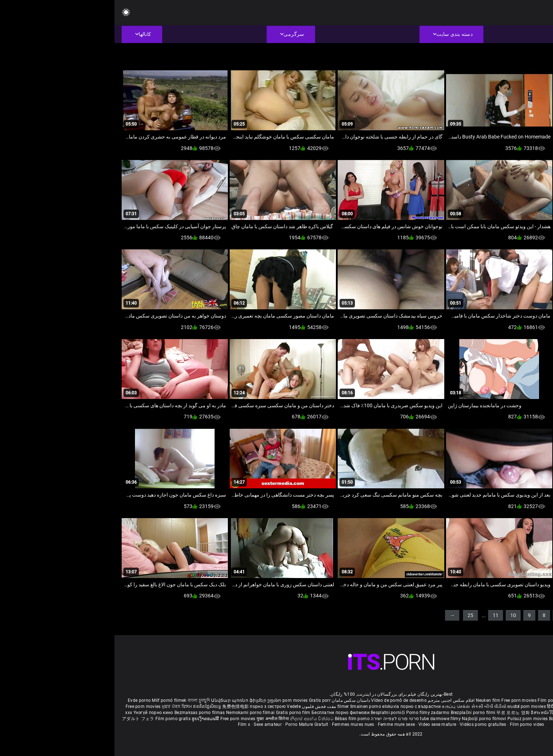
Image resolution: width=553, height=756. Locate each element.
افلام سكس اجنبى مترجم (337, 700)
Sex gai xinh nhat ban (479, 700)
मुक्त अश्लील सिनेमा (159, 719)
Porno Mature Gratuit (192, 724)
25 (356, 615)
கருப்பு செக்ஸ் (341, 706)
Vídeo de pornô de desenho (284, 700)
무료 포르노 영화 (399, 713)
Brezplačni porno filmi (359, 713)
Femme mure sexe (282, 724)
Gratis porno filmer (515, 713)
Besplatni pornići (274, 713)
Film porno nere (439, 700)
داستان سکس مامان (236, 700)
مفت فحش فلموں (204, 706)
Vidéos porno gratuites (369, 724)
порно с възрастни (306, 706)
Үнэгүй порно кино (39, 713)
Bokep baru (446, 719)
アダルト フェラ (24, 719)
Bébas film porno (238, 719)
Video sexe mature (323, 724)
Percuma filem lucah (474, 713)
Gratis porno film (179, 713)
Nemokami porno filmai (137, 713)
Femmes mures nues (239, 724)
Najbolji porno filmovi (370, 719)
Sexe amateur (153, 724)
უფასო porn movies (174, 700)
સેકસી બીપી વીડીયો (374, 706)
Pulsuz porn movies (414, 719)
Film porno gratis (59, 719)
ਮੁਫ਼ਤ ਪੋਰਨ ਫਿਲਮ (63, 706)
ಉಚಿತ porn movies (413, 706)
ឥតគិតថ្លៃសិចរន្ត (93, 706)
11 (381, 615)
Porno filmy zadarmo (314, 713)
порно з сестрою (153, 706)
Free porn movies (405, 700)
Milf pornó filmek (55, 700)
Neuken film (374, 700)
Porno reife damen (521, 700)
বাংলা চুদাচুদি (84, 700)
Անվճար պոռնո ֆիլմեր (125, 700)
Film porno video (413, 724)
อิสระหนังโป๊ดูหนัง (434, 713)
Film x (130, 724)
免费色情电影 (121, 706)
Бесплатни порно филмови (227, 713)
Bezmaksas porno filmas (86, 713)
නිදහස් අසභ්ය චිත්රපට (198, 719)
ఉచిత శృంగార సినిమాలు (484, 706)
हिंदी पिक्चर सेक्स (447, 706)
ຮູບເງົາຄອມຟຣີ (91, 719)
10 (399, 615)
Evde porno (25, 700)
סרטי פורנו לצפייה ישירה (280, 719)
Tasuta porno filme (479, 719)
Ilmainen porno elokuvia (261, 706)
